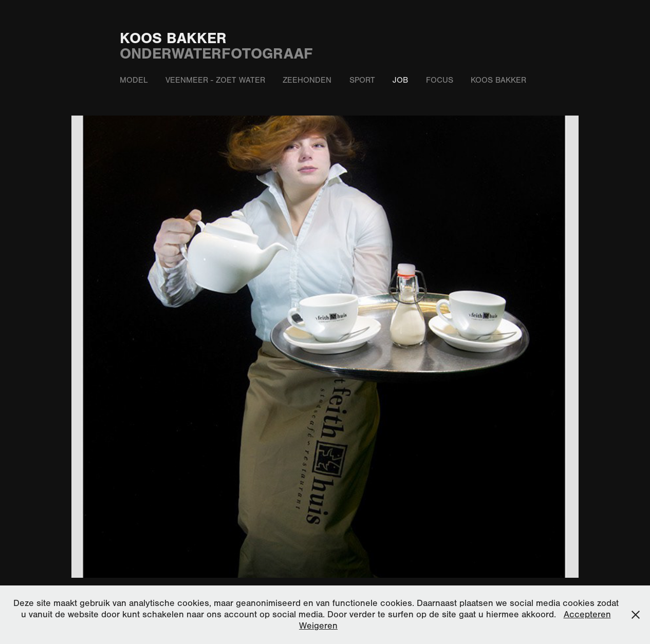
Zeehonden (307, 80)
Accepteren (587, 614)
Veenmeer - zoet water (215, 80)
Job (400, 80)
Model (134, 80)
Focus (440, 80)
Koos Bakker (173, 38)
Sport (362, 80)
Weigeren (318, 626)
